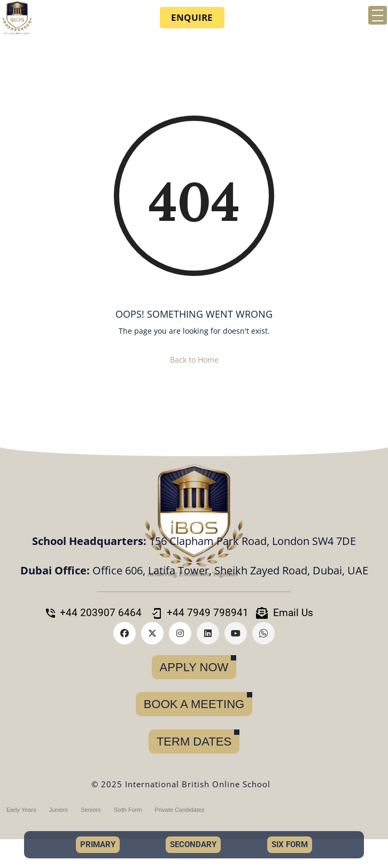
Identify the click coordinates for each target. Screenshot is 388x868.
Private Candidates (180, 810)
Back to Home (194, 360)
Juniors (59, 810)
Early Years (21, 810)
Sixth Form (127, 810)
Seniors (91, 810)
